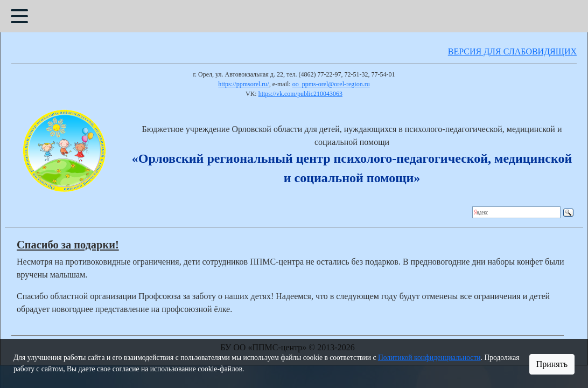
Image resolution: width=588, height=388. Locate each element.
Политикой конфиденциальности (429, 358)
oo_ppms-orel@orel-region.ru (331, 84)
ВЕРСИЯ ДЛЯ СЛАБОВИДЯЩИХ (512, 51)
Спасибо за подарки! (68, 245)
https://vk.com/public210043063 (300, 94)
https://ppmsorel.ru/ (243, 84)
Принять (552, 364)
